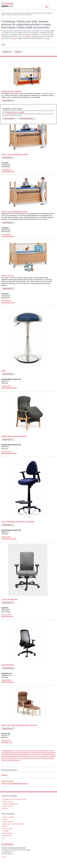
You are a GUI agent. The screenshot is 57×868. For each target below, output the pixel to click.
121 (31, 758)
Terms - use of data (7, 829)
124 (39, 758)
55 (55, 753)
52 (49, 753)
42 (30, 753)
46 (38, 753)
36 (19, 753)
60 (10, 754)
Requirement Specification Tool (10, 804)
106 (46, 756)
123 (37, 758)
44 (34, 753)
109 (54, 756)
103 (38, 756)
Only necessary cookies (26, 119)
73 (34, 754)
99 (28, 756)
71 (30, 754)
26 (53, 751)
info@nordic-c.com (7, 742)
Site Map (5, 819)
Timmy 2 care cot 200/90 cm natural (14, 211)
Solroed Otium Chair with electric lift (14, 436)
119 (26, 758)
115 (16, 758)
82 (51, 754)
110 (3, 758)
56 (2, 754)
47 (40, 753)
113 (10, 758)
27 (2, 753)
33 (13, 753)
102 (36, 756)
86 (4, 756)
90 (12, 756)
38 (23, 753)
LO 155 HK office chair (10, 599)
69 (27, 754)
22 (46, 751)
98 (27, 756)
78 (43, 754)
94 (19, 756)
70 (28, 754)
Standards (4, 775)
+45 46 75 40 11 (6, 386)
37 (21, 753)
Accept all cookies (9, 119)
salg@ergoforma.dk (7, 616)
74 (36, 754)
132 (8, 760)
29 (6, 753)
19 (40, 751)
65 (19, 754)
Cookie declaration (7, 835)
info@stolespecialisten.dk (9, 388)
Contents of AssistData (8, 817)
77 (41, 754)
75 (38, 754)
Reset (18, 52)
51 (47, 753)
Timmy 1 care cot (8, 276)
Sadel (4, 371)
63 (15, 754)
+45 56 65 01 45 (6, 680)
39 (25, 753)
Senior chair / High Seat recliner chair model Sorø (19, 725)
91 (13, 756)
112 (8, 758)
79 (45, 754)
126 (44, 758)
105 (44, 756)
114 (13, 758)
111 (5, 758)
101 (33, 756)
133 (10, 760)
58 (6, 754)
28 (4, 753)
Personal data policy (8, 833)
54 (53, 753)
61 (12, 754)
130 (3, 760)
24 (49, 751)
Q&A (4, 838)
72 (32, 754)
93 (17, 756)
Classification (16, 13)
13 (29, 751)
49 (43, 753)
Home (10, 13)
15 (32, 751)
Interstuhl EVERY (8, 665)
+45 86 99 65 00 (6, 170)
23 (47, 751)
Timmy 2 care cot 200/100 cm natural (15, 154)
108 (52, 756)
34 (15, 753)
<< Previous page (7, 751)
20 (42, 751)
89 (10, 756)
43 (32, 753)
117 (21, 758)
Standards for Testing (8, 806)
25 (51, 751)
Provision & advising (8, 802)
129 (52, 758)
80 (47, 754)
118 (23, 758)
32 (12, 753)
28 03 (48, 39)
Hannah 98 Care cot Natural (11, 91)
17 (36, 751)
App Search (5, 808)
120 (29, 758)
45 (36, 753)
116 (18, 758)
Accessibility (5, 831)
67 (23, 754)
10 (23, 751)
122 (34, 758)
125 (42, 758)
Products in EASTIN (7, 781)
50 (45, 753)
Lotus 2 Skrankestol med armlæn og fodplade (18, 522)
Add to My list (7, 101)
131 (5, 760)
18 (38, 751)
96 (23, 756)
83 (53, 754)
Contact (4, 857)
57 (4, 754)
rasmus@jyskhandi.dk (8, 171)
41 (28, 753)
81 (49, 754)
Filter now (6, 52)
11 (25, 751)
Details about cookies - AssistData (15, 112)
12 (27, 751)
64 (17, 754)
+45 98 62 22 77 (6, 740)
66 (21, 754)
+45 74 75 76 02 (6, 615)
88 (8, 756)
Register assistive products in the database (13, 824)
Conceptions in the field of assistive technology (14, 799)
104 (41, 756)
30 (8, 753)
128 (50, 758)
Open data (5, 826)
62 (13, 754)
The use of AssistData (8, 822)
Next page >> (16, 760)
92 (15, 756)
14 (31, 751)
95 (21, 756)
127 (47, 758)
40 (27, 753)
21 (44, 751)
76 (40, 754)
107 (49, 756)
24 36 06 (28, 37)
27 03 (14, 39)
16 (34, 751)
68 (25, 754)
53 (51, 753)
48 (41, 753)
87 (6, 756)
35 (17, 753)
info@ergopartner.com (8, 682)
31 (10, 753)
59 (8, 754)
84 (55, 754)
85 (2, 756)
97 (25, 756)
